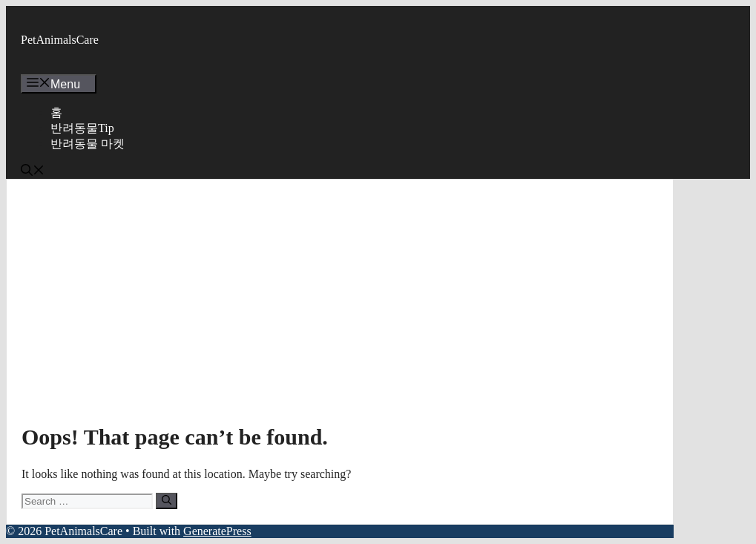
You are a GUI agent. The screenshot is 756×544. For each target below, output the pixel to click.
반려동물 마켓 (88, 144)
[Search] (167, 501)
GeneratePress (217, 531)
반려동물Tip (82, 128)
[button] (33, 172)
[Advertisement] (340, 306)
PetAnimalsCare (60, 40)
